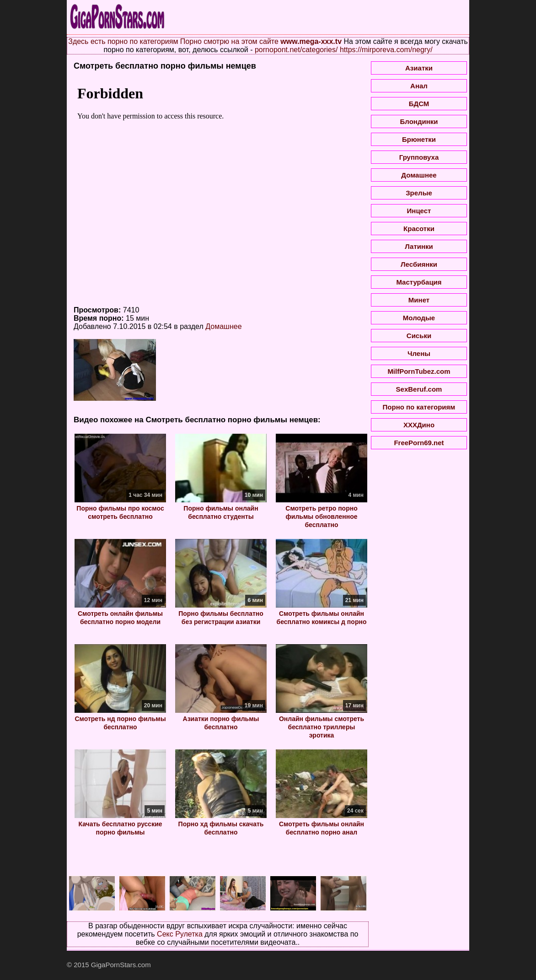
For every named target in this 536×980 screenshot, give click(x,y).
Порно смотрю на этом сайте (229, 41)
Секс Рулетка (180, 934)
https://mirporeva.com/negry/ (386, 50)
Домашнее (223, 326)
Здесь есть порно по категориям (123, 41)
